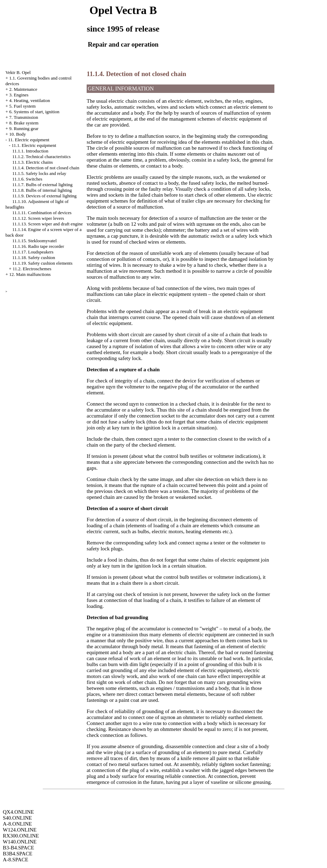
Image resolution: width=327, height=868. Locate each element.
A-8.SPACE (15, 860)
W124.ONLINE (20, 830)
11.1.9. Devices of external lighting (44, 196)
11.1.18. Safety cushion (34, 257)
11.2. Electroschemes (32, 269)
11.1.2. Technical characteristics (41, 157)
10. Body (18, 134)
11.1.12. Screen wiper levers (38, 218)
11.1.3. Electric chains (32, 162)
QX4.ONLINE (18, 812)
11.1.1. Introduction (30, 151)
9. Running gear (24, 128)
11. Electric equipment (29, 140)
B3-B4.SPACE (18, 848)
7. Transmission (24, 117)
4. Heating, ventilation (29, 100)
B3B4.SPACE (18, 854)
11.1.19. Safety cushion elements (42, 263)
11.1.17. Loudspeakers (33, 252)
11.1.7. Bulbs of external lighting (42, 185)
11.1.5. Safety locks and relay (39, 173)
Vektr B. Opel (18, 72)
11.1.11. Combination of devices (42, 213)
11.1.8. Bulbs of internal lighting (42, 190)
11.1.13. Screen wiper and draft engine (48, 224)
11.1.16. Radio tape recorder (38, 246)
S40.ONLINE (17, 818)
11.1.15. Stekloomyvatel (35, 241)
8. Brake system (24, 123)
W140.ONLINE (20, 842)
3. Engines (19, 95)
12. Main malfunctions (30, 274)
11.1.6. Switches (27, 179)
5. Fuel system (22, 106)
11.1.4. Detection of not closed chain (46, 168)
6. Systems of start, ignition (34, 112)
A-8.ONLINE (17, 824)
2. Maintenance (23, 89)
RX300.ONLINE (21, 836)
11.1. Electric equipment (34, 145)
